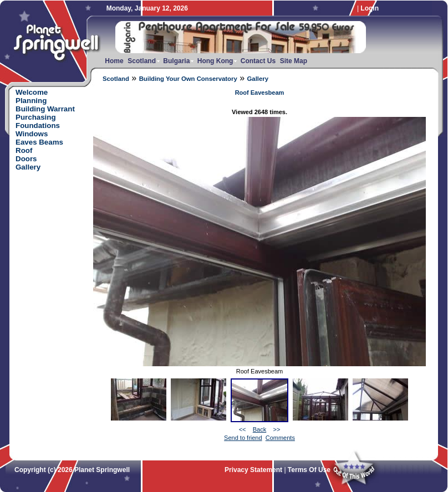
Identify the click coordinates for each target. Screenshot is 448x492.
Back (259, 429)
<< (243, 429)
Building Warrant (45, 109)
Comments (280, 438)
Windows (32, 134)
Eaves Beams (39, 142)
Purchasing (36, 117)
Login (370, 8)
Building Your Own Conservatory (188, 79)
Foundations (38, 125)
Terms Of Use (309, 470)
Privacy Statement (253, 470)
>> (276, 429)
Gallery (258, 79)
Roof (24, 150)
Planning (31, 101)
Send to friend (243, 438)
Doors (26, 159)
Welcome (32, 92)
